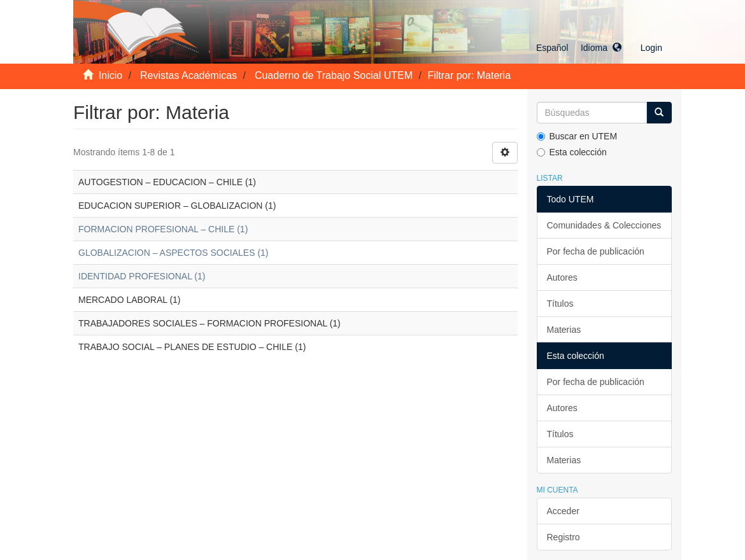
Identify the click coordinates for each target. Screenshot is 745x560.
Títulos (560, 304)
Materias (564, 330)
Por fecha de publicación (596, 251)
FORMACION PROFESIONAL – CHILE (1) (163, 229)
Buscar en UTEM (577, 136)
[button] (579, 48)
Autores (562, 277)
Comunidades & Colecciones (604, 225)
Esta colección (572, 152)
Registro (564, 537)
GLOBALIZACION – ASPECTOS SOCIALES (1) (174, 253)
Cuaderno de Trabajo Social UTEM (334, 75)
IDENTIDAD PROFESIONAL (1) (142, 276)
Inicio (110, 75)
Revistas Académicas (188, 75)
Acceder (563, 511)
